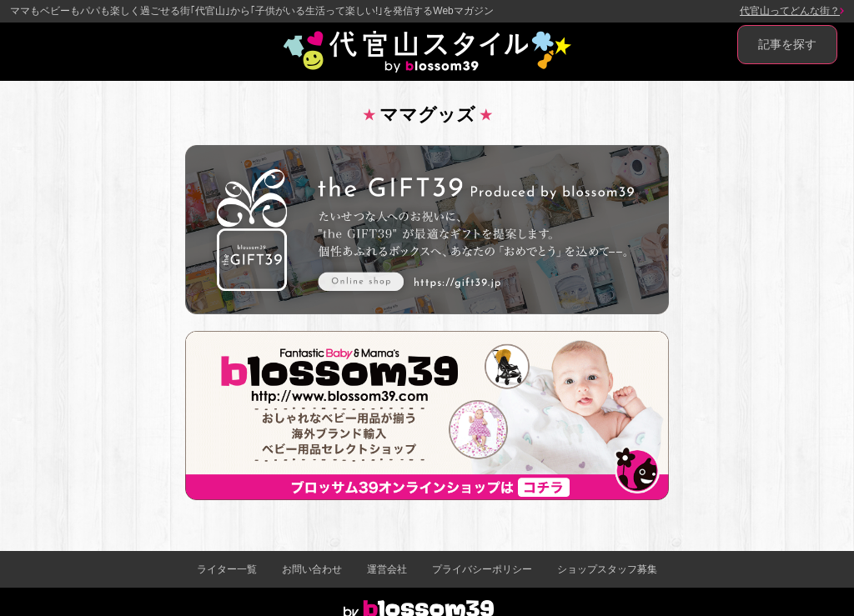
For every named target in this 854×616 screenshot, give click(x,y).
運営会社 (387, 569)
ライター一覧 (227, 569)
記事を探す (787, 44)
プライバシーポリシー (482, 569)
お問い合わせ (312, 569)
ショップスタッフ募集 (607, 569)
